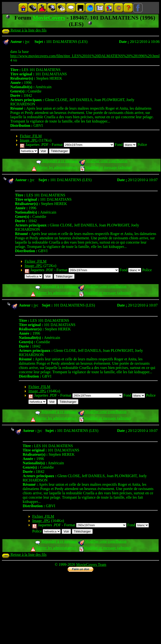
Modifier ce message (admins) (106, 167)
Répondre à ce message (57, 161)
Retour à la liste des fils (24, 30)
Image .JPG (29, 140)
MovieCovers (49, 18)
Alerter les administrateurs (55, 167)
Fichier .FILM (31, 136)
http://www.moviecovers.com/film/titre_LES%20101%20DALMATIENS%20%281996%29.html (85, 56)
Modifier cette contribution (103, 161)
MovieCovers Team (91, 565)
